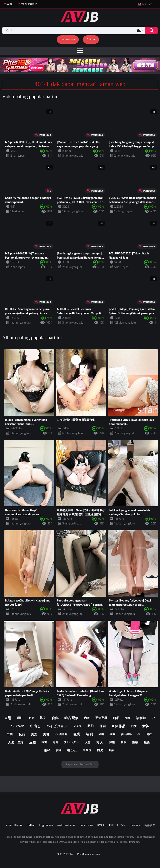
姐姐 (31, 718)
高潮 (59, 750)
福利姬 (141, 718)
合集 (55, 718)
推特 (47, 750)
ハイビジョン (57, 726)
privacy (135, 825)
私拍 (91, 726)
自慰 (8, 718)
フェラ (77, 726)
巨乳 (77, 734)
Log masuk (68, 39)
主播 (10, 734)
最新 (147, 742)
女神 (146, 726)
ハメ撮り (61, 734)
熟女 (43, 718)
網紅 (20, 718)
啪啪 (116, 718)
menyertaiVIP (29, 4)
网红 (149, 734)
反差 (32, 742)
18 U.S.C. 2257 (118, 825)
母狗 (102, 726)
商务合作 (150, 825)
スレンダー (72, 742)
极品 (22, 734)
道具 (56, 742)
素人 (100, 742)
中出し (36, 726)
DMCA (101, 825)
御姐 (112, 742)
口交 (134, 726)
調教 (112, 734)
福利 (90, 734)
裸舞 (44, 742)
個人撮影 (126, 734)
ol (139, 734)
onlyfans (17, 726)
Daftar (91, 39)
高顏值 (87, 750)
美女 (34, 734)
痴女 (112, 750)
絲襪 (101, 734)
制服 (124, 742)
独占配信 (71, 718)
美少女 (72, 750)
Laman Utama (14, 825)
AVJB (73, 854)
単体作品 (119, 726)
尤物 (128, 718)
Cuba (9, 4)
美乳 (46, 734)
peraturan (86, 825)
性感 (135, 742)
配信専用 (101, 718)
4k (154, 718)
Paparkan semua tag (80, 764)
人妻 (88, 742)
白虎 (100, 750)
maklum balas (66, 825)
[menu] (80, 51)
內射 (87, 718)
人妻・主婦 (16, 742)
